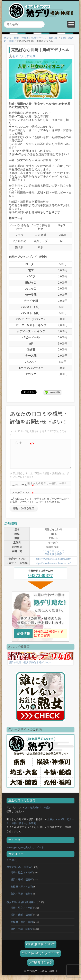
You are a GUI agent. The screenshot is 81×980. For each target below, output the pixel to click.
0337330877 (40, 580)
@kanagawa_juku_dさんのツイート (25, 852)
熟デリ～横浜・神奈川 (16, 38)
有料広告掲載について (40, 949)
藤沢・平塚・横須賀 (22, 899)
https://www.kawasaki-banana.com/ (53, 564)
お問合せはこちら (40, 967)
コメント (23, 443)
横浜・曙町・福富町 (22, 884)
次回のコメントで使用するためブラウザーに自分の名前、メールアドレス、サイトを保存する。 (39, 505)
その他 (10, 865)
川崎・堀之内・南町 (22, 877)
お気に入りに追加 (24, 56)
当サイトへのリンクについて (40, 958)
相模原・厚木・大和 (22, 892)
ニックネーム (23, 490)
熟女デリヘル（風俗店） (45, 38)
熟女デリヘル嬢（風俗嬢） (21, 907)
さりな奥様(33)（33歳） (38, 812)
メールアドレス (23, 497)
